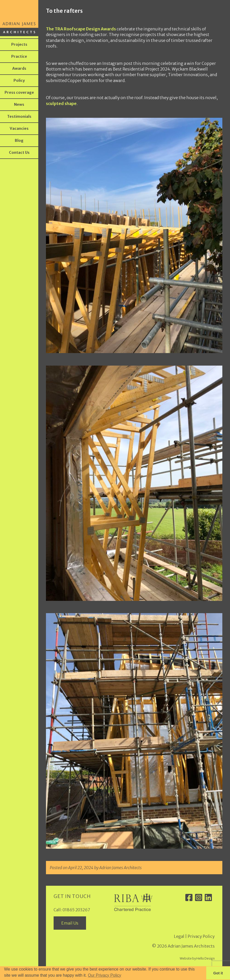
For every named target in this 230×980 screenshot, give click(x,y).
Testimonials (19, 116)
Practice (19, 56)
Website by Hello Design (197, 958)
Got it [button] (218, 973)
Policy (19, 80)
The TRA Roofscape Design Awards (81, 29)
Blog (19, 141)
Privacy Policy (201, 936)
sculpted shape (61, 103)
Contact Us (19, 153)
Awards (19, 68)
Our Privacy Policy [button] (105, 975)
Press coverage (19, 92)
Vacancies (19, 129)
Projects (19, 44)
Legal (179, 936)
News (19, 104)
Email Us (70, 923)
